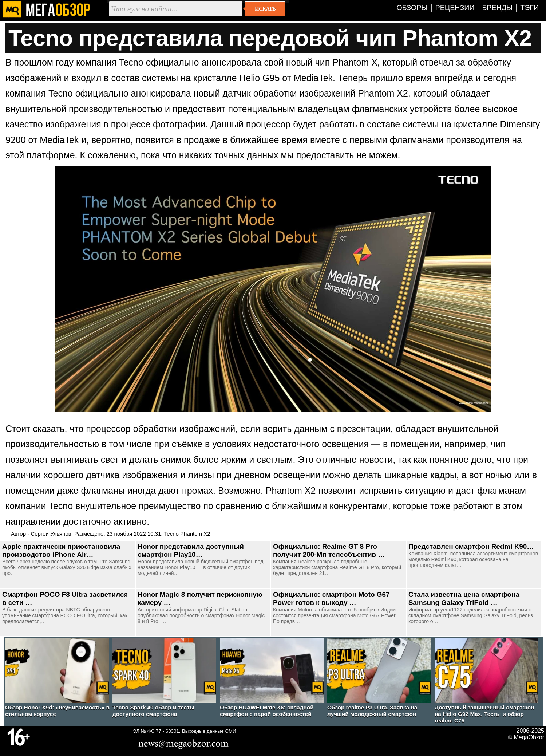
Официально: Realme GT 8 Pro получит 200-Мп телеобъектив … (329, 550)
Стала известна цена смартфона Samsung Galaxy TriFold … (464, 598)
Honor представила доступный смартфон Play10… (191, 550)
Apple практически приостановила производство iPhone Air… (61, 550)
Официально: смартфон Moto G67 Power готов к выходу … (331, 598)
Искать (265, 9)
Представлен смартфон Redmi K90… (471, 546)
